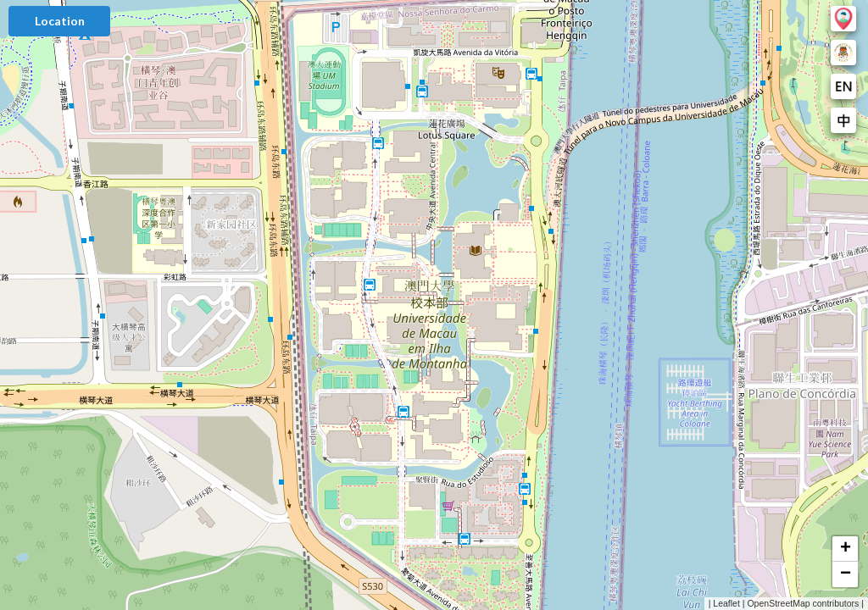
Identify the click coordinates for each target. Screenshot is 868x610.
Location (60, 21)
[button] (845, 549)
